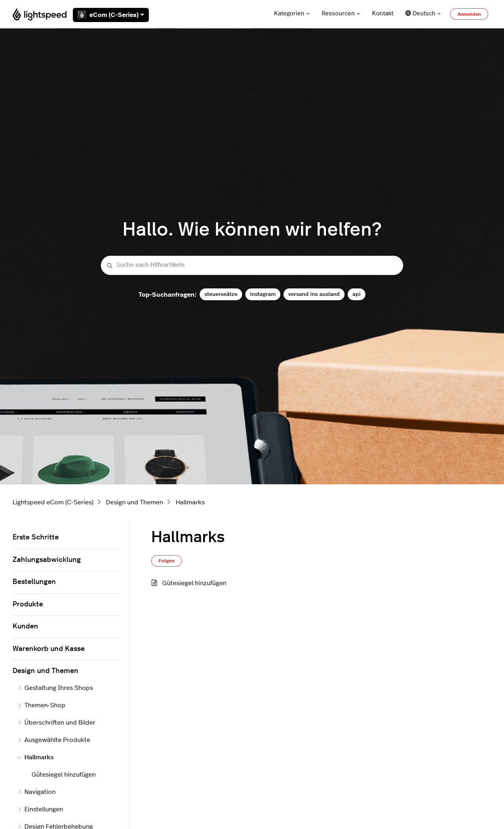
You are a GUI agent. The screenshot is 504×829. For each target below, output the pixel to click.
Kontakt (383, 14)
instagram (263, 294)
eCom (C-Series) (111, 15)
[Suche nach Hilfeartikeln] (252, 265)
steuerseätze (221, 294)
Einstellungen (40, 809)
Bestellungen (34, 582)
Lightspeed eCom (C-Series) (53, 502)
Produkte (28, 604)
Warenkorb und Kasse (49, 649)
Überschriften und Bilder (56, 723)
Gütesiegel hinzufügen (194, 583)
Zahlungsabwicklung (47, 560)
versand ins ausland (314, 294)
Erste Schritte (36, 537)
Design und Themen (134, 502)
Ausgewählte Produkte (54, 740)
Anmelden (469, 14)
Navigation (36, 792)
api (357, 294)
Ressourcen (341, 14)
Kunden (25, 626)
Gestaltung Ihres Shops (55, 688)
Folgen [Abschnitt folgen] (167, 561)
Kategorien (292, 14)
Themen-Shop (41, 705)
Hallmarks (190, 502)
